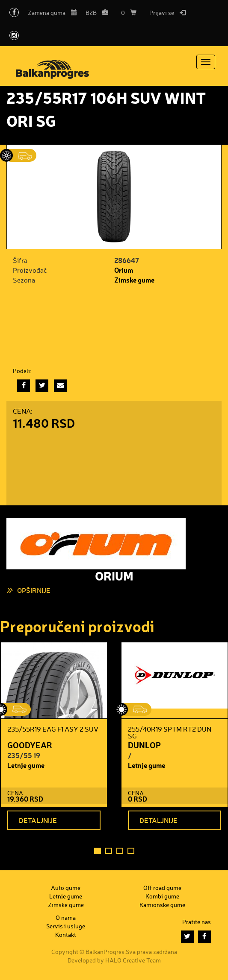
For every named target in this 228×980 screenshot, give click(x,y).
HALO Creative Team (133, 960)
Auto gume (66, 888)
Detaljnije (38, 820)
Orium (124, 270)
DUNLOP (144, 745)
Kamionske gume (162, 905)
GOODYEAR (30, 745)
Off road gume (162, 888)
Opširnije (34, 590)
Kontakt (66, 935)
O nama (66, 917)
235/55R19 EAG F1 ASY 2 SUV (53, 729)
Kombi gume (162, 896)
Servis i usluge (66, 926)
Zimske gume (134, 280)
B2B (97, 13)
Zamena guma (52, 13)
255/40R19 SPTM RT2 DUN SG (170, 732)
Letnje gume (26, 765)
